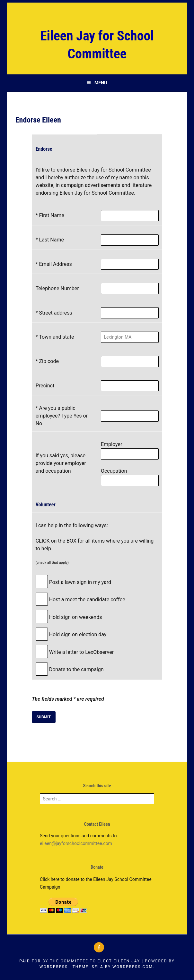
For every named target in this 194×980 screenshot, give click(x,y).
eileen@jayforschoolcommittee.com (76, 843)
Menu (101, 83)
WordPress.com (133, 967)
